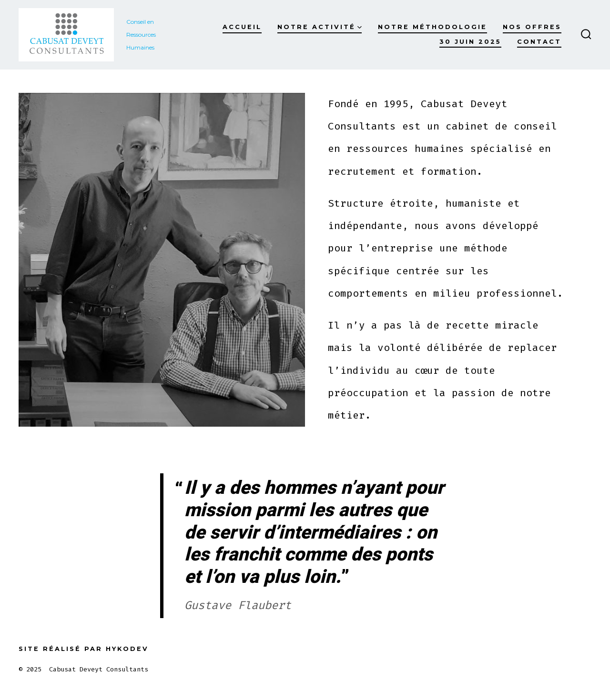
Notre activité (320, 27)
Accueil (242, 27)
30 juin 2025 (470, 42)
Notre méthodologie (432, 27)
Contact (539, 42)
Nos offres (532, 27)
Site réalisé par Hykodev (84, 649)
